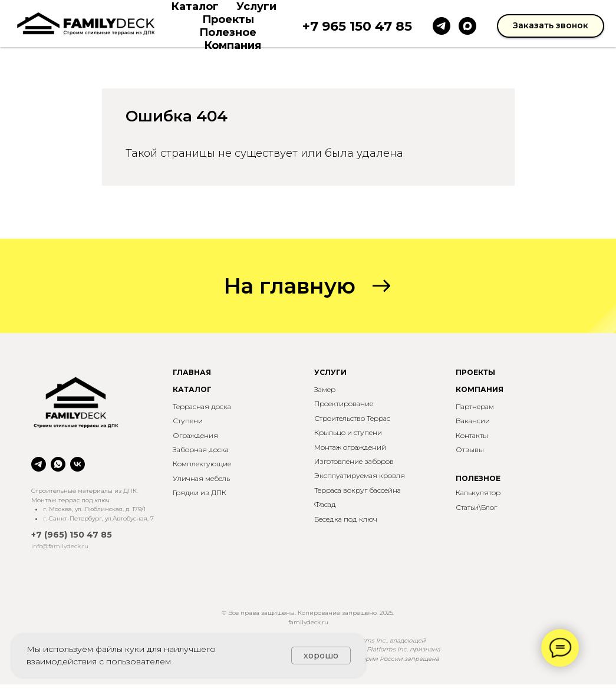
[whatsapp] (58, 464)
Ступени (188, 421)
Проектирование (344, 404)
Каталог (195, 6)
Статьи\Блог (476, 507)
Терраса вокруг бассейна (358, 490)
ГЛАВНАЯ (192, 372)
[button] (551, 26)
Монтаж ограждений (350, 447)
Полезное (228, 32)
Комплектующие (202, 464)
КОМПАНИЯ (480, 389)
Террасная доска (202, 406)
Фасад (325, 504)
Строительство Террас (352, 418)
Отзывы (470, 449)
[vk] (78, 464)
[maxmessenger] (467, 26)
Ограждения (195, 435)
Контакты (472, 435)
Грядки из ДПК (200, 493)
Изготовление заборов (354, 461)
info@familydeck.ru (60, 546)
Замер (325, 389)
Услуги (256, 6)
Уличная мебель (201, 478)
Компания (233, 45)
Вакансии (473, 421)
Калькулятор (478, 493)
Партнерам (475, 406)
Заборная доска (201, 449)
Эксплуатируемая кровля (360, 475)
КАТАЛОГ (192, 389)
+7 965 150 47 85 (357, 26)
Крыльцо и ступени (348, 432)
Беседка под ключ (346, 519)
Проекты (228, 19)
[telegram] (442, 26)
